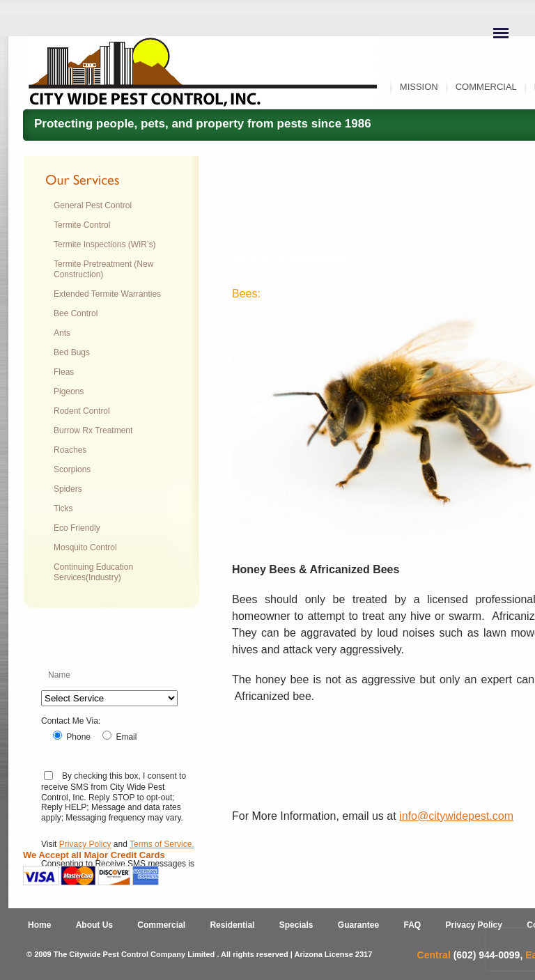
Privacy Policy (85, 844)
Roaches (70, 450)
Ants (62, 333)
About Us (94, 925)
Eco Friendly (77, 528)
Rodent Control (82, 411)
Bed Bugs (72, 352)
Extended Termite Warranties (107, 294)
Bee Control (76, 313)
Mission (419, 87)
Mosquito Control (85, 547)
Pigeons (69, 391)
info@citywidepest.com (456, 816)
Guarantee (358, 925)
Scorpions (72, 469)
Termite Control (82, 225)
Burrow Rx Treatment (93, 430)
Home (39, 925)
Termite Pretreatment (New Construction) (103, 269)
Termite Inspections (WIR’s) (104, 244)
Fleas (64, 372)
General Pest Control (93, 205)
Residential (232, 925)
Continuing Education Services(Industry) (93, 572)
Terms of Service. (162, 844)
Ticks (63, 508)
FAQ (413, 925)
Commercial (486, 87)
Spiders (68, 489)
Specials (296, 925)
